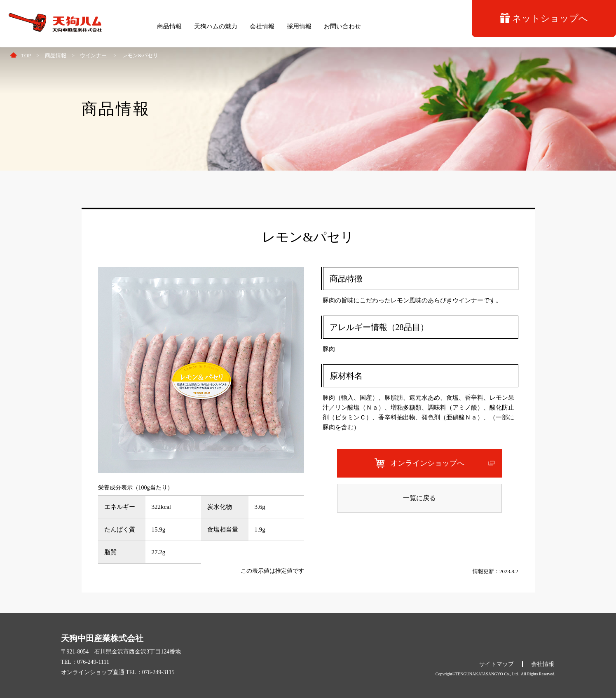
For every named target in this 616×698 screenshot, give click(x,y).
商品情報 (56, 55)
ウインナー (93, 55)
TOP (26, 55)
